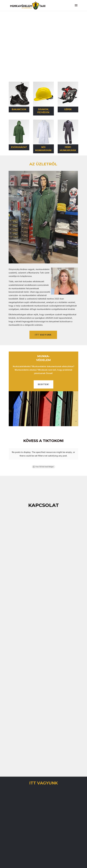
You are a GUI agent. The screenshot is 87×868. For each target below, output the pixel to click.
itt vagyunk (43, 335)
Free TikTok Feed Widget (43, 461)
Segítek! (44, 384)
